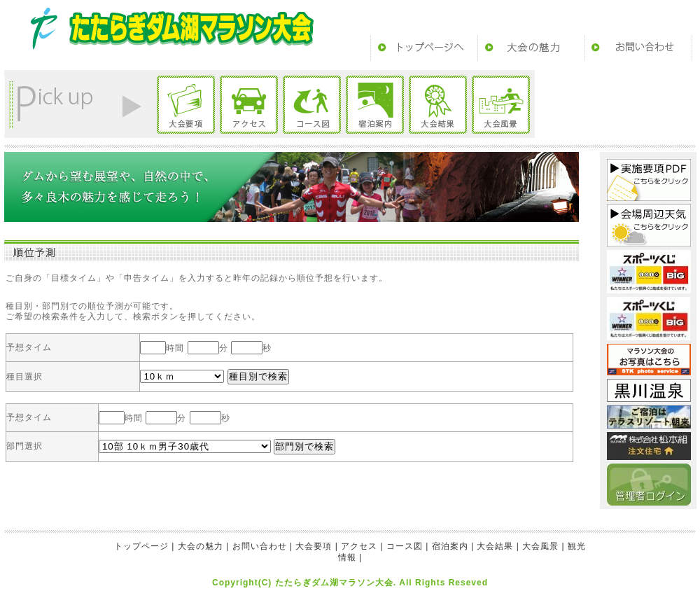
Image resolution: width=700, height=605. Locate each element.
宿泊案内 (375, 105)
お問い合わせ (638, 48)
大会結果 (438, 105)
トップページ (424, 48)
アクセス (249, 105)
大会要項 (186, 105)
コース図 (312, 105)
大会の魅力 (531, 48)
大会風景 (501, 105)
